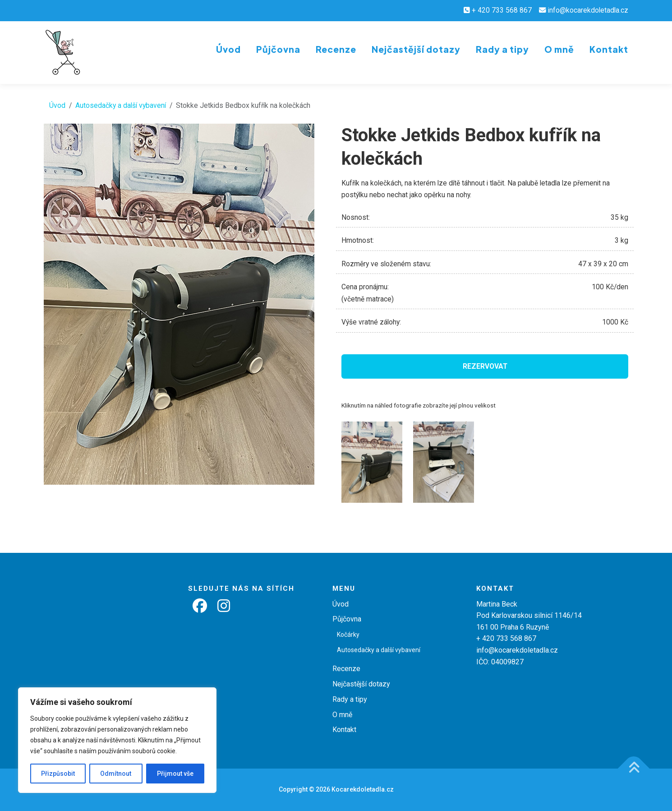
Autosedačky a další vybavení (121, 106)
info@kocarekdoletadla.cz (588, 10)
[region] (117, 740)
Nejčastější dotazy (416, 49)
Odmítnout (116, 774)
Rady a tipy (502, 49)
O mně (559, 49)
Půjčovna (278, 49)
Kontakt (609, 49)
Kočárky (348, 635)
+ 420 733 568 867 (502, 10)
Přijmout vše (175, 774)
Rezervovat (485, 366)
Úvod (228, 49)
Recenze (336, 49)
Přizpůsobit (58, 774)
